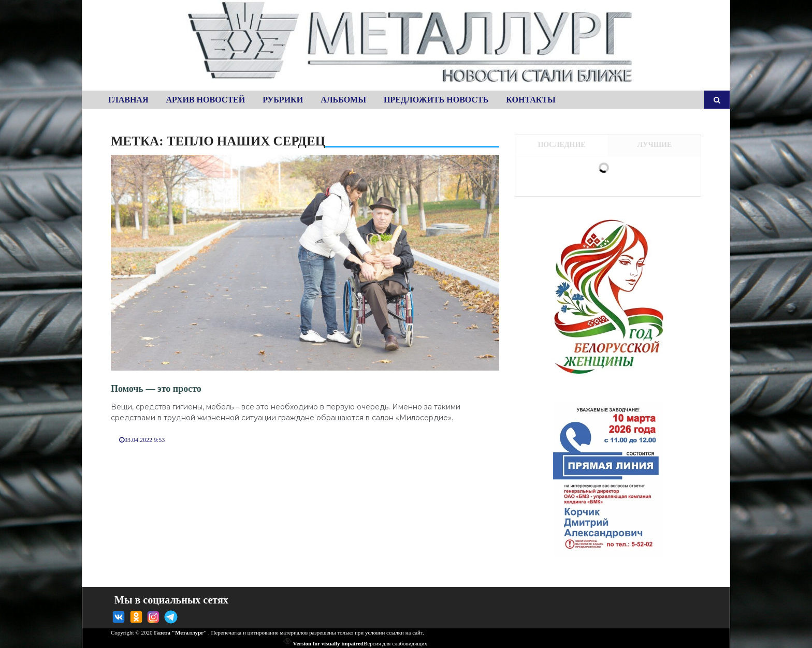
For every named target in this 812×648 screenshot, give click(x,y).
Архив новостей (205, 100)
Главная (128, 100)
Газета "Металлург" (180, 632)
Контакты (531, 100)
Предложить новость (436, 100)
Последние (561, 145)
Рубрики (283, 100)
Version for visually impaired (323, 643)
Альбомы (343, 100)
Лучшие (655, 145)
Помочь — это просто (156, 389)
